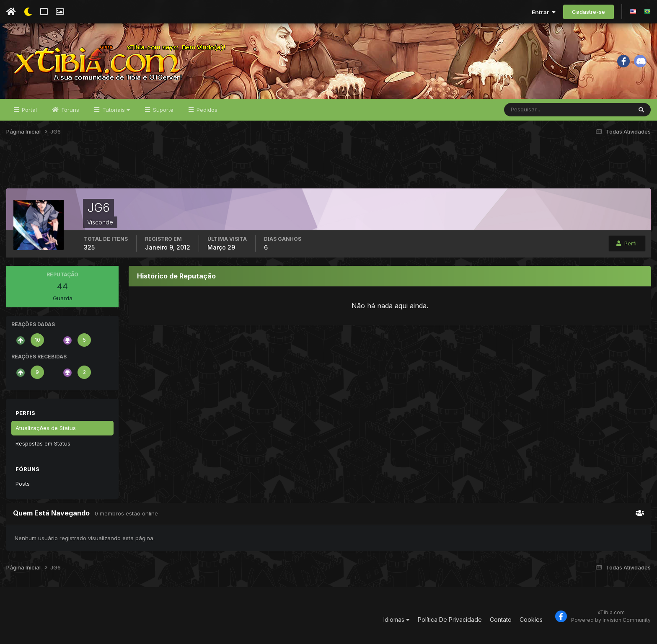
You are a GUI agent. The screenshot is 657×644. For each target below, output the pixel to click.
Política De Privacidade (450, 620)
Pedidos (206, 110)
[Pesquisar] (532, 110)
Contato (501, 620)
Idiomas (397, 620)
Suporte (162, 110)
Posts (23, 484)
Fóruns (70, 110)
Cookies (531, 620)
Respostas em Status (43, 443)
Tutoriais (115, 110)
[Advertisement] (328, 167)
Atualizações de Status (46, 428)
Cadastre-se (588, 12)
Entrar (544, 12)
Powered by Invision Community (611, 620)
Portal (28, 110)
